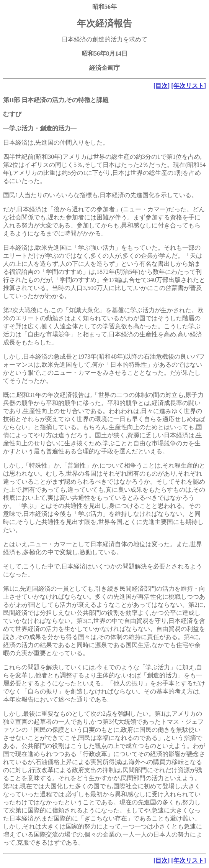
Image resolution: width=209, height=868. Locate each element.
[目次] (162, 86)
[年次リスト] (189, 86)
